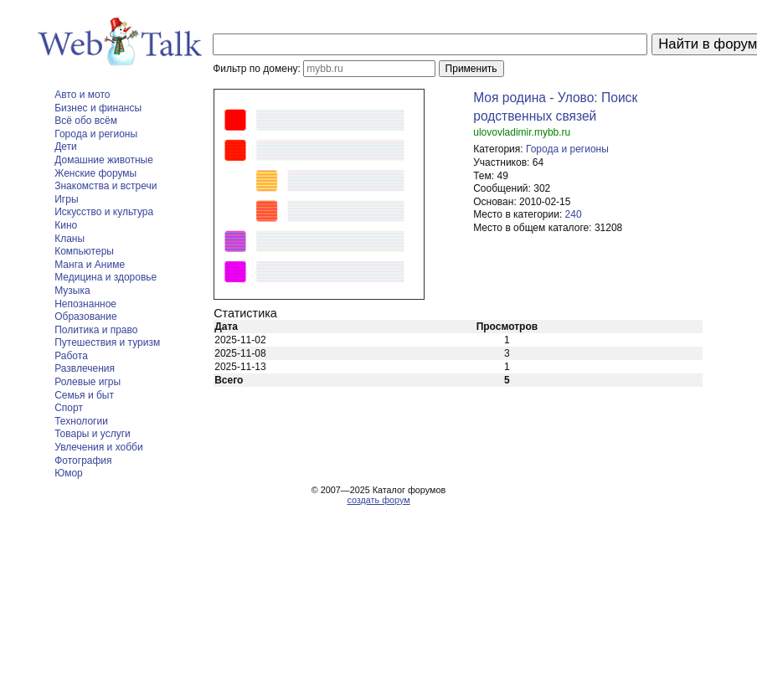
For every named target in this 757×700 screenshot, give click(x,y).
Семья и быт (84, 395)
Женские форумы (95, 173)
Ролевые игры (88, 382)
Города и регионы (96, 134)
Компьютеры (84, 251)
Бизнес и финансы (98, 108)
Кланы (70, 239)
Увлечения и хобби (98, 447)
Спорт (69, 408)
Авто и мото (82, 95)
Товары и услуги (93, 434)
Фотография (83, 461)
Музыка (72, 291)
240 (574, 214)
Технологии (81, 421)
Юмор (69, 473)
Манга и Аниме (90, 265)
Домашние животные (104, 160)
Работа (71, 356)
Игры (66, 199)
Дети (66, 147)
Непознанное (85, 304)
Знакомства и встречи (106, 186)
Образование (85, 317)
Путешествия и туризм (107, 342)
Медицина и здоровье (106, 277)
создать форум (378, 500)
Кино (66, 225)
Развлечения (85, 368)
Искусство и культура (104, 212)
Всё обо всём (86, 121)
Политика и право (96, 330)
